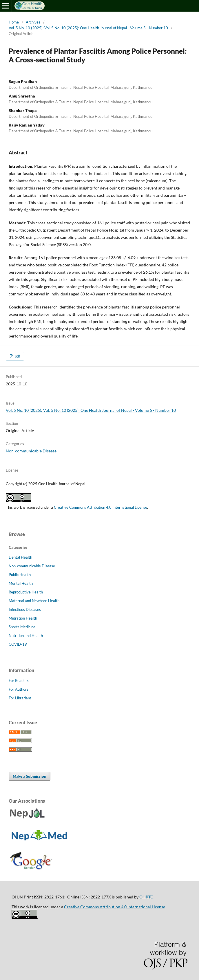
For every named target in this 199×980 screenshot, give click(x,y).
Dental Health (20, 557)
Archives (33, 22)
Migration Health (23, 618)
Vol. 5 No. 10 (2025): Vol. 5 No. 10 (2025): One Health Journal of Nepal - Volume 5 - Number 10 (88, 28)
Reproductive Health (26, 592)
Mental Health (21, 583)
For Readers (19, 681)
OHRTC (146, 897)
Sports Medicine (22, 627)
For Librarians (20, 698)
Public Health (20, 575)
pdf (17, 356)
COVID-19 (18, 644)
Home (14, 22)
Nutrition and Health (26, 636)
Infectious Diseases (25, 609)
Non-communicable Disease (31, 451)
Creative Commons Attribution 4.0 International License (101, 507)
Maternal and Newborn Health (34, 601)
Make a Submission (30, 776)
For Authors (19, 689)
